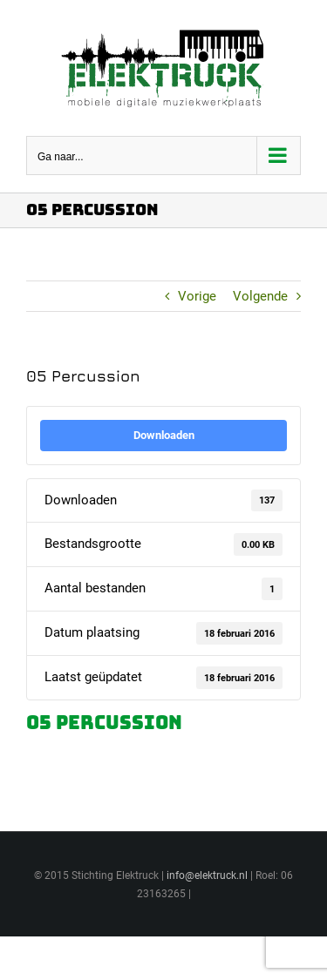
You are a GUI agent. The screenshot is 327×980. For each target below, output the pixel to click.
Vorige (197, 296)
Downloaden (164, 435)
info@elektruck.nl (207, 875)
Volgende (260, 296)
